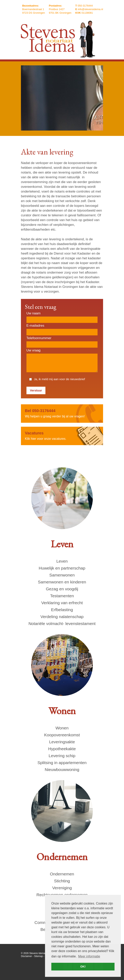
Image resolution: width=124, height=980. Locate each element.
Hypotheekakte (62, 749)
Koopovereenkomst (62, 735)
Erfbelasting (62, 610)
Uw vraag (34, 350)
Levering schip (62, 756)
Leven (62, 561)
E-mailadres (36, 326)
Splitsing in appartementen (62, 763)
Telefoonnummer (40, 338)
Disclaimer (26, 956)
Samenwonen (62, 575)
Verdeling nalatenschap (62, 617)
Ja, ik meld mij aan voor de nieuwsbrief (59, 379)
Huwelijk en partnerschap (62, 568)
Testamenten (62, 596)
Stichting (62, 881)
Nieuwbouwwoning (62, 770)
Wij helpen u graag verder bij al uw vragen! (62, 413)
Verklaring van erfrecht (62, 603)
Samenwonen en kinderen (62, 582)
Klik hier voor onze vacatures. (62, 436)
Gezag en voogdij (62, 589)
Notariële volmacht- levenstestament (62, 624)
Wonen (62, 728)
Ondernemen (62, 874)
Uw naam (34, 313)
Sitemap (39, 956)
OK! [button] (83, 967)
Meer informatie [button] (89, 956)
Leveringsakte (62, 742)
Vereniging (62, 888)
